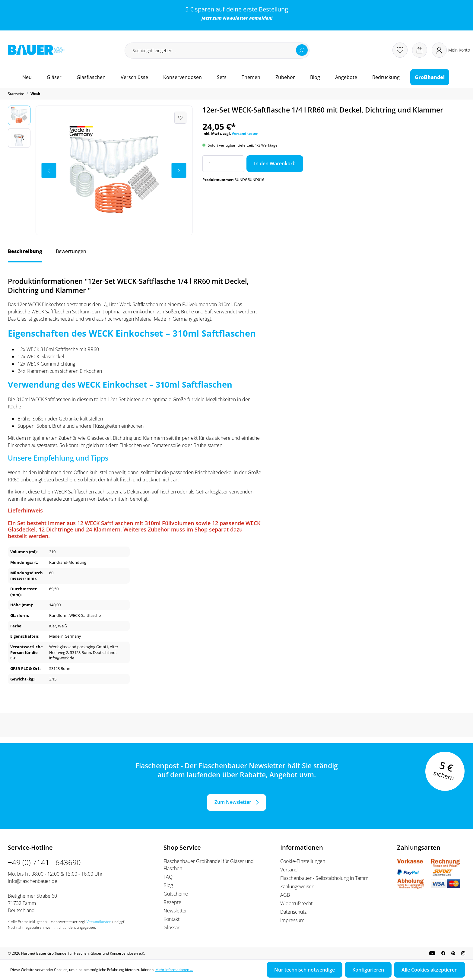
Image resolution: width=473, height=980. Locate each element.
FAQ (168, 877)
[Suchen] (302, 50)
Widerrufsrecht (296, 903)
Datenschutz (293, 912)
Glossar (171, 928)
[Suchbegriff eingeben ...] (217, 51)
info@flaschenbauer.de (33, 881)
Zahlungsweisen (297, 886)
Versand (289, 870)
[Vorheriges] (49, 170)
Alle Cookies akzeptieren (430, 970)
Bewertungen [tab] (71, 251)
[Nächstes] (179, 170)
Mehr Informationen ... (174, 970)
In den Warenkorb (275, 163)
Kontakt (171, 919)
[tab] (25, 254)
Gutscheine (176, 894)
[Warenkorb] (420, 50)
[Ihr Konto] (451, 50)
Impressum (292, 920)
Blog (168, 885)
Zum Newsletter (233, 802)
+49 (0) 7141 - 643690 (44, 862)
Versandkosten (245, 133)
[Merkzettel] (400, 50)
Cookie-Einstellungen (303, 861)
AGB (285, 895)
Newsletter (235, 18)
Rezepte (172, 902)
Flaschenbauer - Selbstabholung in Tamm (324, 878)
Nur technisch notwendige (305, 970)
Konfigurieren (368, 970)
